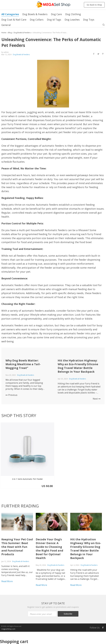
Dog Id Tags (54, 20)
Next (97, 399)
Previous (11, 395)
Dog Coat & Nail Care (14, 20)
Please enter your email (28, 594)
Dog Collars (37, 20)
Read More (7, 562)
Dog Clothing (73, 14)
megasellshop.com (8, 609)
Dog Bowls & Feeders (35, 14)
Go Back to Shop (94, 5)
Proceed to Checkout (53, 639)
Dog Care (56, 14)
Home (4, 33)
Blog (10, 33)
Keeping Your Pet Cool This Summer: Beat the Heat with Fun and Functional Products (17, 527)
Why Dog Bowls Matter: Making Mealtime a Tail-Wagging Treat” (23, 364)
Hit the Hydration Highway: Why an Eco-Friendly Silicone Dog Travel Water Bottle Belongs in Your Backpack (78, 366)
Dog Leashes (72, 20)
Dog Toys (89, 20)
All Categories (10, 14)
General (6, 25)
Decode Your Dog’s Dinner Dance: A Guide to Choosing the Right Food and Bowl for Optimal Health (49, 529)
